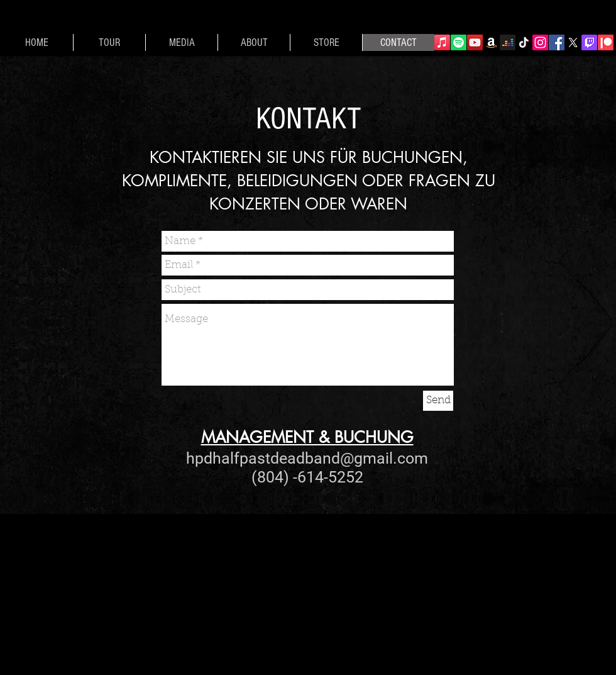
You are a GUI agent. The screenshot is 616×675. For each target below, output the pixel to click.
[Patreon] (606, 42)
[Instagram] (540, 42)
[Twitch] (589, 42)
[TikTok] (524, 42)
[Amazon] (491, 42)
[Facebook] (557, 42)
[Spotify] (459, 42)
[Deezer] (508, 42)
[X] (573, 42)
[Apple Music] (442, 42)
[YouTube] (475, 42)
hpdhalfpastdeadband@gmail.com (307, 458)
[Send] (438, 401)
